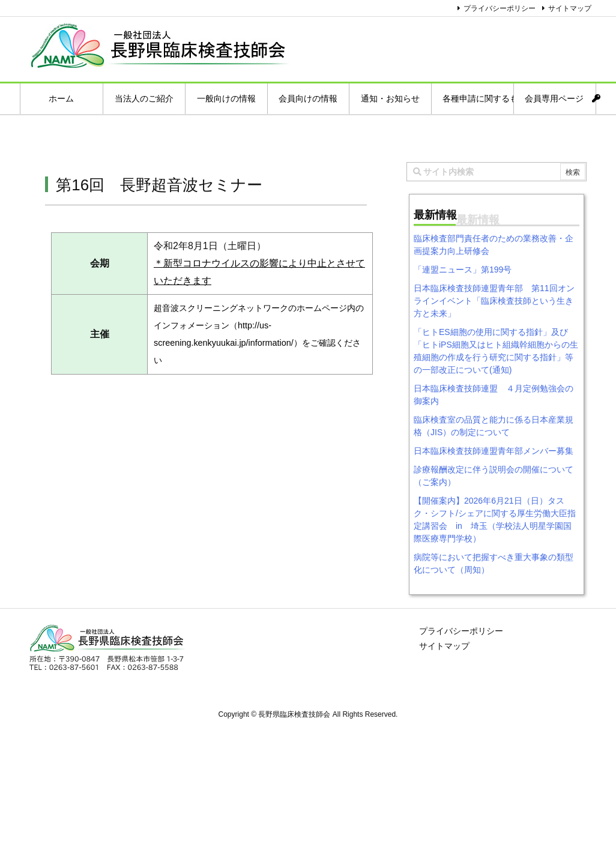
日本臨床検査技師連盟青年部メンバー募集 (494, 451)
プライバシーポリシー (500, 8)
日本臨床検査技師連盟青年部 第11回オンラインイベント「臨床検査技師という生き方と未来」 (494, 301)
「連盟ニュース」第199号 (463, 270)
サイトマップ (570, 8)
